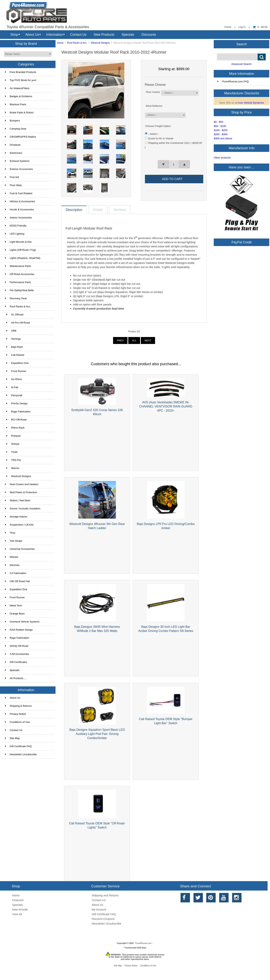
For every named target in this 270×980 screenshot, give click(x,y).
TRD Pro (13, 460)
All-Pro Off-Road (17, 323)
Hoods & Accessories (19, 209)
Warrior (12, 468)
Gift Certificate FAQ (18, 746)
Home (228, 27)
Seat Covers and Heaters (22, 484)
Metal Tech (14, 605)
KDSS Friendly (16, 226)
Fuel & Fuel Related (19, 193)
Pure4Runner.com (143, 943)
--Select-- (153, 134)
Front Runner (16, 371)
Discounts (149, 35)
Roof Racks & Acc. (77, 43)
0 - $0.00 (260, 27)
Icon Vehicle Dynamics (251, 103)
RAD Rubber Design (19, 630)
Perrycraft (14, 395)
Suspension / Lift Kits (19, 525)
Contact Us (78, 35)
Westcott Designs (100, 43)
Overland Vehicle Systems (22, 622)
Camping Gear (16, 129)
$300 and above (223, 138)
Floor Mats (13, 185)
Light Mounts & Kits (18, 242)
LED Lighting (15, 234)
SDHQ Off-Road (17, 646)
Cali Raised (15, 355)
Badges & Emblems (19, 96)
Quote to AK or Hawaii (161, 138)
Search (242, 44)
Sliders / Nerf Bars (18, 500)
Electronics (14, 153)
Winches (12, 565)
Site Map (12, 738)
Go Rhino (13, 379)
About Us (32, 35)
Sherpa (12, 444)
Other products (222, 158)
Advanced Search (241, 64)
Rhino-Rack (15, 428)
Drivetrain (13, 145)
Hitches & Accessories (20, 201)
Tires (10, 533)
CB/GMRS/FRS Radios (21, 137)
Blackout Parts (16, 104)
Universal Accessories (20, 549)
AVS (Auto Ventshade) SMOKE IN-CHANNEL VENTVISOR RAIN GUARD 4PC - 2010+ (166, 406)
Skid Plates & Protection (21, 492)
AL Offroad (14, 315)
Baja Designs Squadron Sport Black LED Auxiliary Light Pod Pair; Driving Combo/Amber (97, 734)
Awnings (13, 339)
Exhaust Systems (17, 161)
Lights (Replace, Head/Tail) (23, 258)
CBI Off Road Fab (18, 581)
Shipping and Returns (105, 895)
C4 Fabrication (16, 573)
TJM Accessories (17, 654)
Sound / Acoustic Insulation (23, 509)
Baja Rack (14, 347)
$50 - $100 (220, 126)
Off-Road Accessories (20, 274)
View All (17, 914)
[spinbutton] (174, 164)
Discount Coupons (103, 919)
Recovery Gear (16, 298)
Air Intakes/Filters (17, 88)
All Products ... (16, 678)
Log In (242, 27)
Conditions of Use (17, 722)
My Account (99, 909)
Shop (14, 35)
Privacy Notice (16, 714)
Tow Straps (14, 541)
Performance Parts (18, 282)
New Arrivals (20, 909)
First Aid (12, 177)
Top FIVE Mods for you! (21, 80)
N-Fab (12, 387)
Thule (11, 452)
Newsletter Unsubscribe (21, 754)
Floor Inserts (153, 92)
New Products (104, 35)
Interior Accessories (19, 218)
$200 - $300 (221, 134)
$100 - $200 (221, 130)
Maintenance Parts (18, 266)
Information (55, 35)
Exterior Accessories (19, 169)
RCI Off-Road (16, 420)
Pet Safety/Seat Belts (19, 290)
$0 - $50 (218, 122)
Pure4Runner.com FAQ (233, 81)
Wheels (12, 557)
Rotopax (13, 436)
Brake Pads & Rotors (19, 112)
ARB (11, 331)
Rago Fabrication (18, 412)
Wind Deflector (154, 106)
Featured (18, 900)
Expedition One (17, 363)
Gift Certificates (16, 662)
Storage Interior (16, 517)
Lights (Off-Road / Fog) (20, 250)
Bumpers (12, 121)
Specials (128, 35)
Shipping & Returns (18, 706)
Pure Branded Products (21, 72)
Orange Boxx (15, 614)
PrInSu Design (16, 403)
